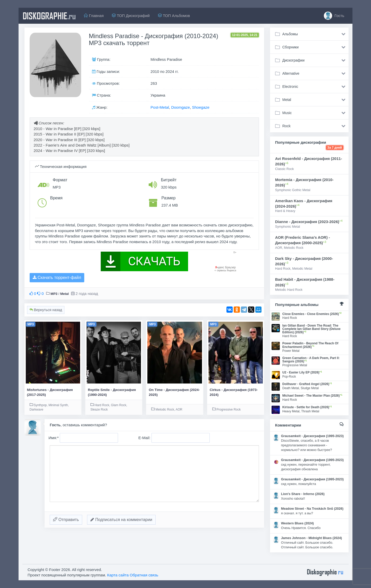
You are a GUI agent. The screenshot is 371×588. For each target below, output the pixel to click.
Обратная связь (144, 575)
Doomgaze (180, 107)
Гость (334, 16)
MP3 (54, 294)
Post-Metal (160, 107)
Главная (94, 16)
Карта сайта (118, 575)
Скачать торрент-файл (57, 278)
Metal (65, 294)
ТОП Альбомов (174, 16)
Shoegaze (201, 107)
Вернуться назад (46, 310)
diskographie (49, 16)
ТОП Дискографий (131, 16)
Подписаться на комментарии (121, 520)
